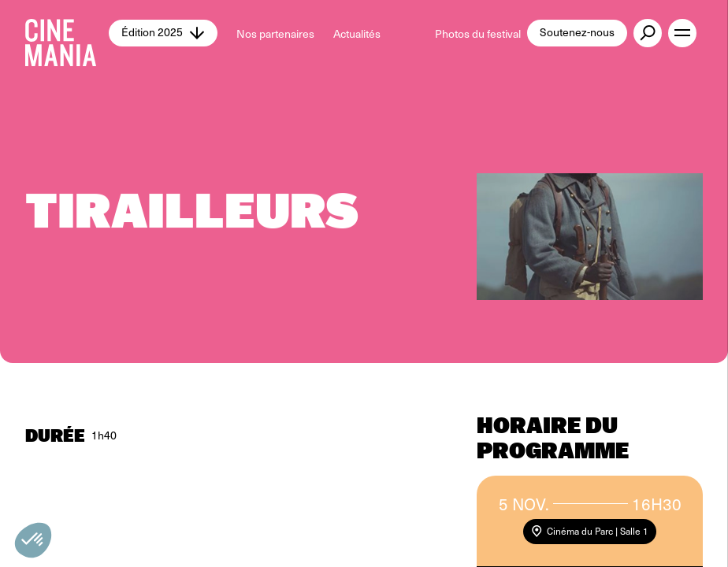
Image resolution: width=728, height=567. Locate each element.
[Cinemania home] (67, 33)
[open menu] (682, 33)
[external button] (648, 33)
